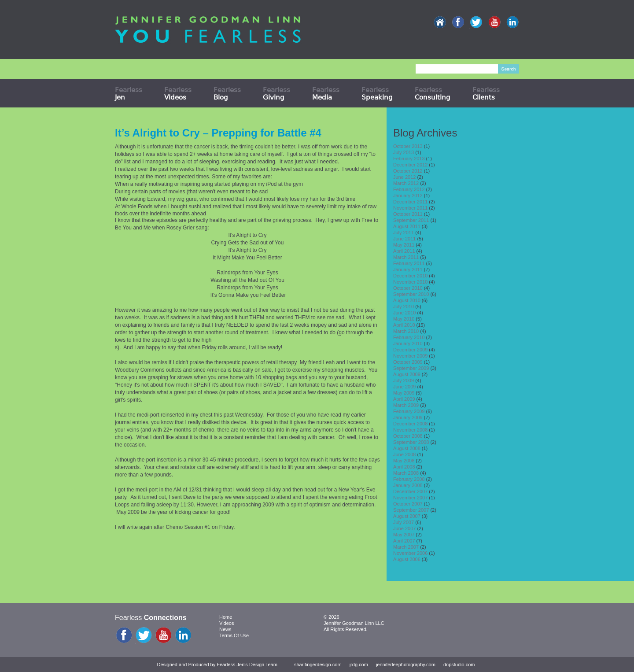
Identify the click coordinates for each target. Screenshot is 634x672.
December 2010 (410, 276)
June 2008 (404, 454)
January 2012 (408, 196)
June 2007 (404, 528)
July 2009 (404, 380)
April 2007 (404, 541)
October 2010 (408, 288)
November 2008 (410, 430)
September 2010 (411, 294)
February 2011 (409, 263)
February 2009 (409, 411)
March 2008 (406, 473)
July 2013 (404, 152)
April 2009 (404, 399)
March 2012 (406, 183)
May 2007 (404, 535)
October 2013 (408, 146)
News (225, 629)
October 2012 (408, 171)
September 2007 (411, 510)
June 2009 (404, 387)
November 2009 (410, 356)
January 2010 (408, 343)
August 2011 (407, 226)
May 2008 (404, 461)
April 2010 (404, 325)
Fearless (129, 93)
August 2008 (407, 448)
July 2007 (404, 522)
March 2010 (406, 331)
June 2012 (404, 177)
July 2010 (404, 306)
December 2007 (410, 491)
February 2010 (409, 337)
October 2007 (408, 504)
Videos (227, 623)
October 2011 (408, 214)
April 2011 (404, 251)
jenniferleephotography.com (406, 665)
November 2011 (410, 208)
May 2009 (404, 393)
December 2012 (410, 165)
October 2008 (408, 436)
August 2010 (407, 300)
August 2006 (407, 559)
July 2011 (404, 233)
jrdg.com (359, 665)
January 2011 (408, 270)
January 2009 (408, 417)
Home (226, 617)
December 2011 (410, 202)
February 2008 (409, 479)
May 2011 (404, 245)
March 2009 (406, 405)
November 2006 (410, 553)
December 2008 (410, 424)
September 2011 (411, 220)
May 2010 (404, 319)
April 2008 (404, 467)
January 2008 (408, 485)
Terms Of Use (234, 635)
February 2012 (409, 189)
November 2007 (410, 498)
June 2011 (404, 239)
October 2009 (408, 362)
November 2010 (410, 282)
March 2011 (406, 257)
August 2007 (407, 516)
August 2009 (407, 374)
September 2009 (411, 368)
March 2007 (406, 547)
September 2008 (411, 442)
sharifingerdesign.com (318, 665)
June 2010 (404, 313)
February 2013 (409, 159)
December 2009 (410, 350)
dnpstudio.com (459, 665)
